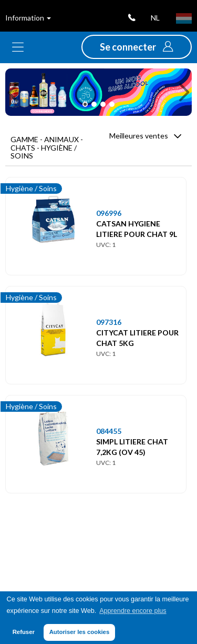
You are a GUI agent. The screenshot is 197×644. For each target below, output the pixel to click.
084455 (109, 431)
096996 (109, 213)
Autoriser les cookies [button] (80, 632)
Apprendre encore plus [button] (133, 611)
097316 (109, 322)
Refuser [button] (24, 632)
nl (155, 18)
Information (28, 18)
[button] (137, 47)
